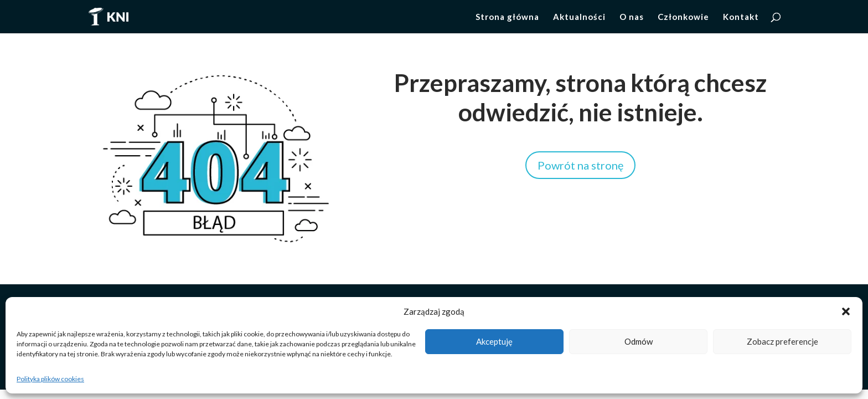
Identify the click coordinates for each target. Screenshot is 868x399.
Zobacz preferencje (782, 341)
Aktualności (579, 17)
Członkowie (683, 17)
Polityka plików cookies (50, 379)
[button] (846, 311)
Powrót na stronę (580, 165)
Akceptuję (494, 341)
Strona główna (507, 17)
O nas (632, 17)
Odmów (639, 341)
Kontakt (741, 17)
